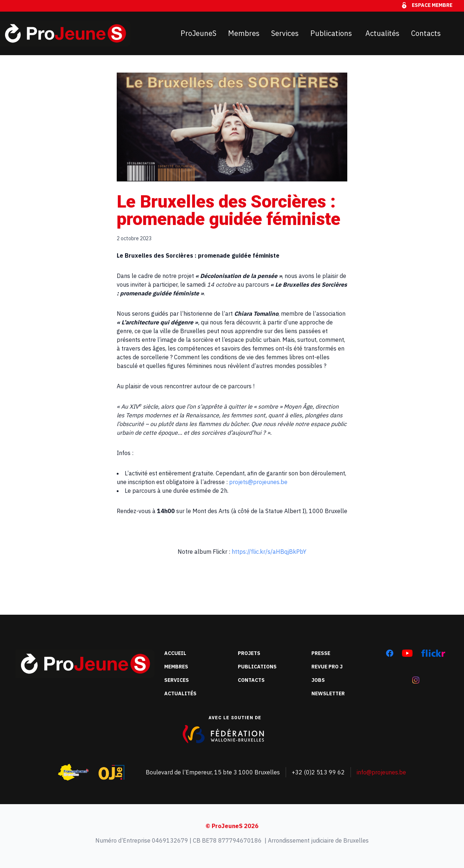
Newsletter (328, 693)
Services (285, 33)
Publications (332, 33)
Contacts (426, 33)
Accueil (175, 653)
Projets (249, 653)
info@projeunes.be (381, 772)
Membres (244, 33)
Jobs (318, 680)
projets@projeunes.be (258, 482)
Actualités (382, 33)
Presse (321, 653)
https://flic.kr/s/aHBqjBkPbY (269, 552)
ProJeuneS (198, 33)
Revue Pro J (327, 667)
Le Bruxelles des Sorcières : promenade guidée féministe (229, 210)
